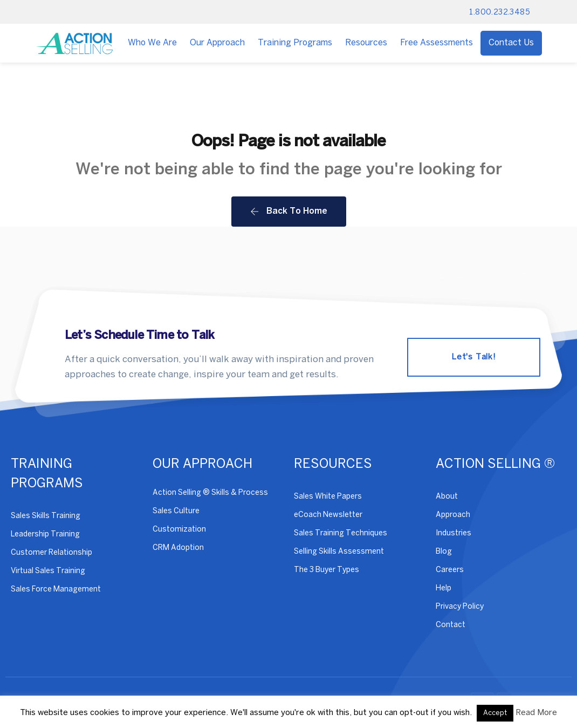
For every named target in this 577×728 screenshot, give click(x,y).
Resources (366, 43)
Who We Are (152, 43)
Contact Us (511, 43)
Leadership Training (45, 535)
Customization (179, 530)
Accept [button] (495, 713)
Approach (453, 515)
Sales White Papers (328, 497)
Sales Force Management (56, 590)
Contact (451, 625)
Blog (444, 552)
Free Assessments (437, 43)
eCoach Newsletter (328, 515)
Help (444, 588)
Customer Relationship (51, 553)
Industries (454, 533)
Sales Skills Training (46, 516)
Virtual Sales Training (48, 571)
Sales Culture (176, 511)
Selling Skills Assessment (339, 552)
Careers (450, 570)
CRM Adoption (178, 548)
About (447, 497)
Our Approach (217, 43)
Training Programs (295, 43)
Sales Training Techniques (341, 533)
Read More (536, 713)
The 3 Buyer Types (327, 570)
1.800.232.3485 (500, 13)
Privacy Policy (460, 607)
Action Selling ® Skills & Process (210, 493)
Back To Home (289, 212)
